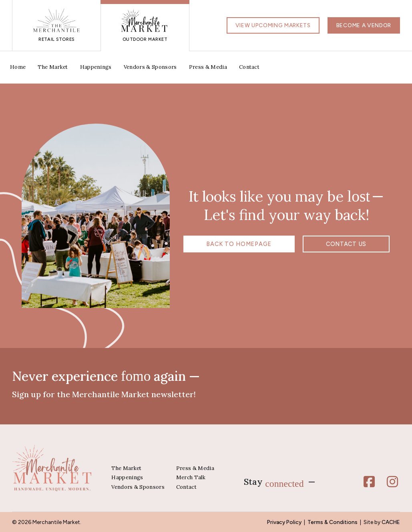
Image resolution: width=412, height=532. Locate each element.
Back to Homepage (253, 244)
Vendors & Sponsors (150, 67)
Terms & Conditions (333, 522)
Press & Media (208, 67)
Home (18, 67)
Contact (249, 67)
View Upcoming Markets (273, 25)
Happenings (96, 67)
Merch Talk (191, 477)
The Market (53, 67)
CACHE (391, 522)
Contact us (332, 244)
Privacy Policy (284, 522)
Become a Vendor (364, 25)
